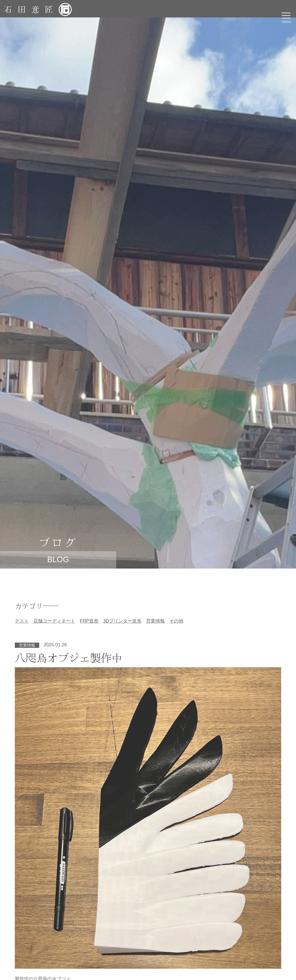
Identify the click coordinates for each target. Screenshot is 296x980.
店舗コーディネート (54, 621)
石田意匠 (31, 9)
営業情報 (155, 621)
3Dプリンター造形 (122, 621)
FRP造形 (89, 621)
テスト (22, 621)
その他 (176, 621)
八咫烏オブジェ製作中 (69, 657)
